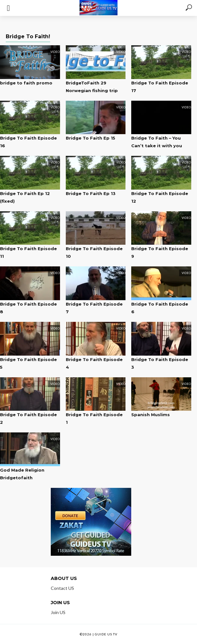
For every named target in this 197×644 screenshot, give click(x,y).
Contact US (62, 588)
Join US (58, 612)
